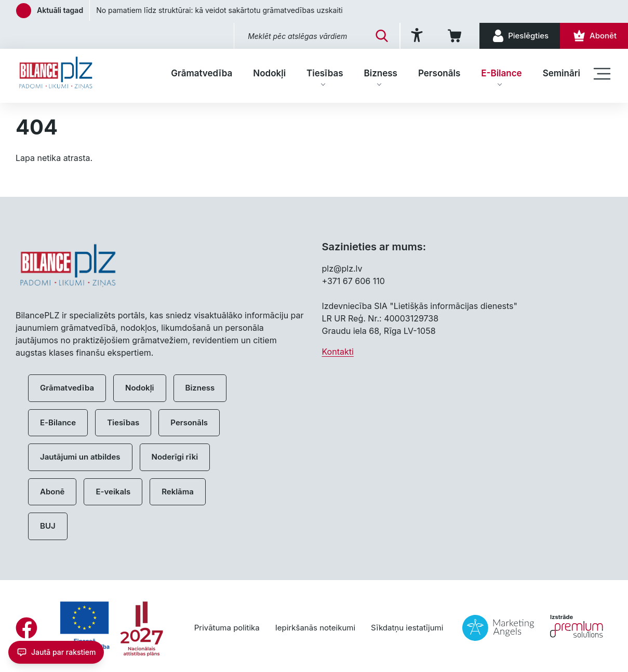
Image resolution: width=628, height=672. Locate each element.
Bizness (381, 73)
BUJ (48, 526)
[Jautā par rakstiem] (56, 652)
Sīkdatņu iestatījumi (407, 628)
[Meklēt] (382, 36)
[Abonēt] (594, 36)
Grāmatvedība (202, 73)
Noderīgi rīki (175, 457)
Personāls (439, 73)
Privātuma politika (227, 628)
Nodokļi (269, 73)
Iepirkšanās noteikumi (315, 628)
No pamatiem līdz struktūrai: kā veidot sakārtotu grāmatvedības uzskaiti (219, 10)
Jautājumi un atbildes (80, 457)
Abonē (52, 492)
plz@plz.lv (342, 268)
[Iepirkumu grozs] (456, 36)
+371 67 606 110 (353, 281)
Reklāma (178, 492)
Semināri (562, 73)
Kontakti (338, 352)
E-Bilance (501, 73)
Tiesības (325, 73)
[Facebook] (26, 628)
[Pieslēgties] (520, 36)
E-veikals (113, 492)
